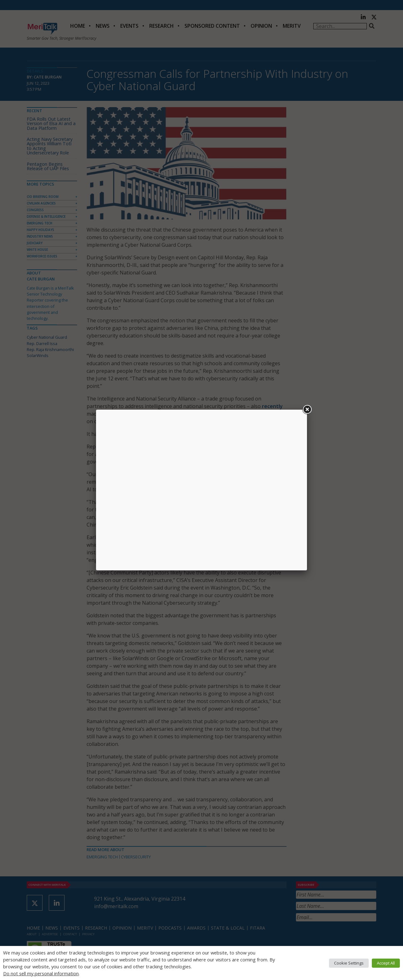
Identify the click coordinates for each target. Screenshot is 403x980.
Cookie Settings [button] (349, 963)
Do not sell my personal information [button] (41, 973)
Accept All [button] (386, 963)
